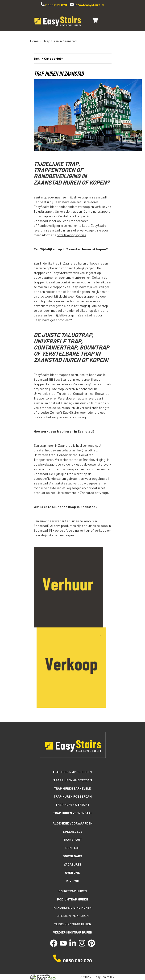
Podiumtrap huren (72, 896)
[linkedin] (73, 941)
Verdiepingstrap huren (72, 928)
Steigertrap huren (72, 912)
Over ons (73, 870)
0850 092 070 (56, 5)
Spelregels (73, 829)
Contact (72, 845)
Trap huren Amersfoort (72, 771)
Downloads (72, 854)
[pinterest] (91, 941)
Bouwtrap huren (73, 888)
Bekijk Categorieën (73, 58)
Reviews (72, 878)
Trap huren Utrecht (72, 803)
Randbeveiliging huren (72, 904)
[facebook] (54, 941)
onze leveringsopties (71, 235)
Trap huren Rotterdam (73, 795)
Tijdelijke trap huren (73, 920)
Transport (73, 837)
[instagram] (82, 941)
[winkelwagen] (95, 20)
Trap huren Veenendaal (72, 811)
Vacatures (73, 862)
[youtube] (63, 941)
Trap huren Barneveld (72, 787)
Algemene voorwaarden (73, 821)
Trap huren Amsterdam (73, 779)
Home (34, 41)
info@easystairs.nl (89, 5)
